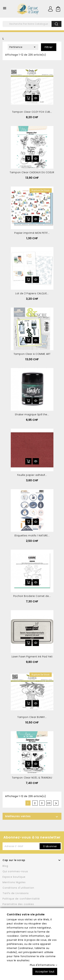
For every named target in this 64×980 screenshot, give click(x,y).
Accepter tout (45, 971)
